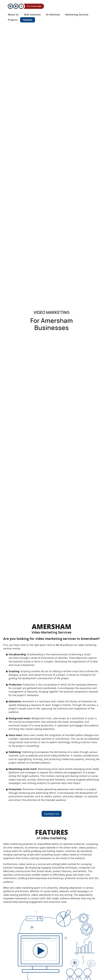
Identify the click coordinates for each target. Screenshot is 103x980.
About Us (13, 15)
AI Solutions (53, 15)
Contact (28, 20)
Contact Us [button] (52, 814)
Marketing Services (77, 15)
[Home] (27, 6)
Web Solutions (32, 15)
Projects (13, 20)
